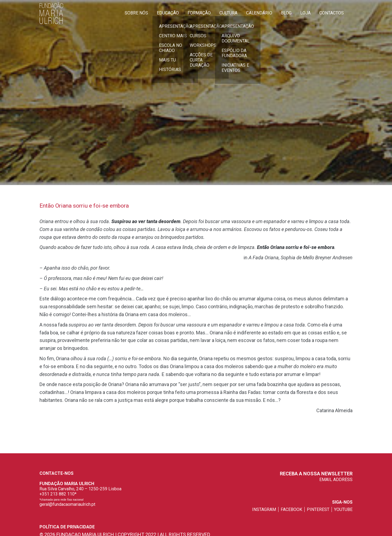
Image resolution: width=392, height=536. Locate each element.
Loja (305, 13)
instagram (264, 509)
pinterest (318, 509)
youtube (343, 509)
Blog (286, 13)
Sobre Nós (136, 13)
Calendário (259, 13)
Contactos (332, 13)
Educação (168, 13)
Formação (199, 13)
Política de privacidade (67, 527)
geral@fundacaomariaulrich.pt (67, 504)
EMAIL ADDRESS (336, 480)
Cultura (228, 13)
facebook (291, 509)
